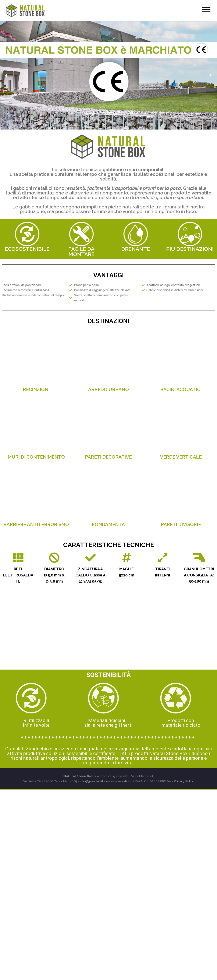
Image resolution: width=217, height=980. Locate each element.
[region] (108, 75)
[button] (7, 75)
